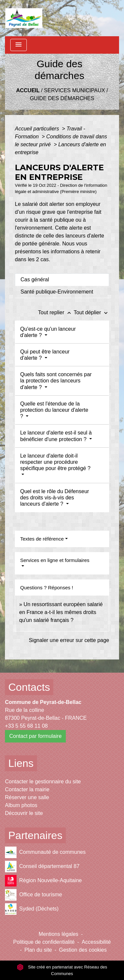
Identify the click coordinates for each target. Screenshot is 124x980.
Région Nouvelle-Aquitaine (43, 881)
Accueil (28, 90)
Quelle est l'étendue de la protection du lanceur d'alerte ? (54, 410)
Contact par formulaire (35, 736)
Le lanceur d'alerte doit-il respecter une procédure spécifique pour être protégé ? (55, 462)
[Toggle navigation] (19, 45)
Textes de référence (42, 539)
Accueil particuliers (38, 129)
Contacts (29, 687)
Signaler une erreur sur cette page (69, 640)
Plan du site (38, 950)
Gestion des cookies (83, 950)
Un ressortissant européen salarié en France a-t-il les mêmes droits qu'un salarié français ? (61, 612)
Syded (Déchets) (32, 909)
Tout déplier (91, 312)
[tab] (62, 280)
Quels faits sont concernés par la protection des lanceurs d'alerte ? (56, 381)
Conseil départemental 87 (42, 867)
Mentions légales (59, 934)
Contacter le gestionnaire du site (43, 782)
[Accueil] (24, 18)
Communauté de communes (45, 852)
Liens (21, 763)
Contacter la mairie (27, 789)
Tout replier (56, 312)
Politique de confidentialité (44, 942)
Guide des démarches (62, 98)
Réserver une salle (27, 797)
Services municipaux (74, 90)
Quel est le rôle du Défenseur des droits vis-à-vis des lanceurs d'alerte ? (55, 498)
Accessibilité (96, 942)
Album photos (21, 805)
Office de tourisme (34, 895)
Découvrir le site (24, 813)
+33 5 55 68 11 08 (26, 726)
